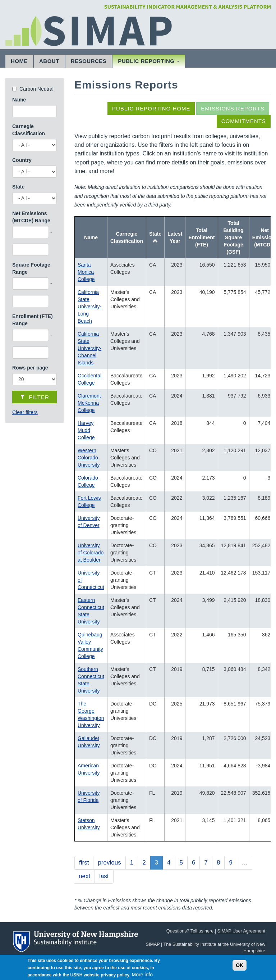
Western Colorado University (89, 458)
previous (109, 863)
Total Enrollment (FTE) (201, 237)
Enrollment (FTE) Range (33, 320)
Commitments (244, 121)
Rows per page (30, 368)
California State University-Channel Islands (89, 348)
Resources (89, 61)
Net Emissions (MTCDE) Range (31, 217)
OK (240, 968)
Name (19, 100)
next (84, 876)
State (18, 187)
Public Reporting (149, 61)
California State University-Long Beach (89, 307)
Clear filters (25, 412)
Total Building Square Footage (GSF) (234, 237)
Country (22, 160)
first (84, 863)
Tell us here (202, 931)
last (104, 876)
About (49, 61)
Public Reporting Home (151, 108)
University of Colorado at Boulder (91, 553)
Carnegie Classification (29, 130)
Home (19, 61)
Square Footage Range (31, 268)
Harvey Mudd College (86, 430)
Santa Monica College (86, 272)
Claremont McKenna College (89, 403)
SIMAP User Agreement (241, 931)
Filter (34, 397)
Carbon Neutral (36, 89)
